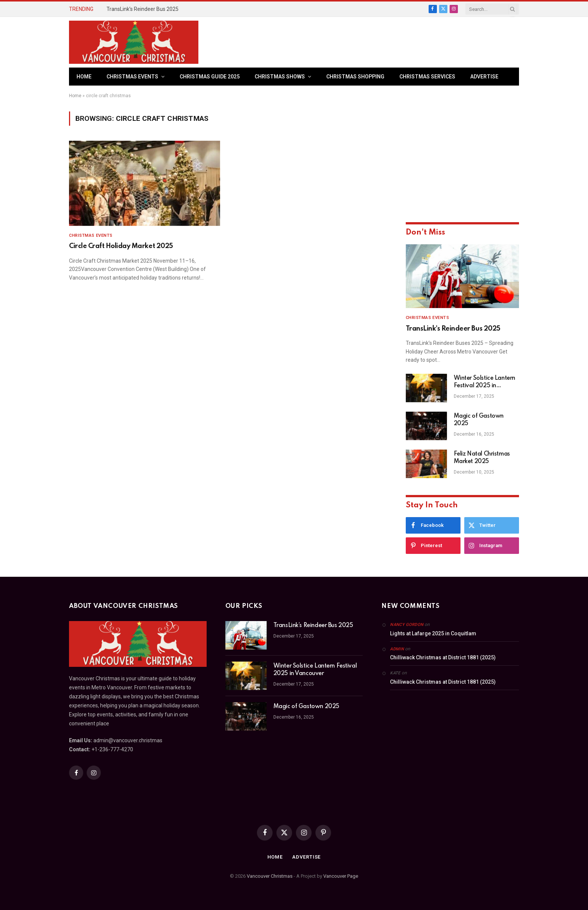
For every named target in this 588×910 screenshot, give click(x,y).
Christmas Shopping (355, 77)
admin (397, 649)
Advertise (484, 77)
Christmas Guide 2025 (210, 77)
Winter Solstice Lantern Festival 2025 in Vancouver (484, 382)
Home (84, 77)
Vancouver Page (341, 876)
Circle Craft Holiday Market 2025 (121, 246)
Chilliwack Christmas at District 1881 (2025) (443, 657)
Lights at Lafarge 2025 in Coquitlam (433, 633)
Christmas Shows (280, 77)
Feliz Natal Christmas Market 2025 (482, 458)
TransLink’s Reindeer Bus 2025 (142, 9)
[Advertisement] (382, 41)
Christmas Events (132, 77)
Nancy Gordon (407, 625)
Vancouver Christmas (270, 876)
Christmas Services (427, 77)
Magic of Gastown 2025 (479, 420)
